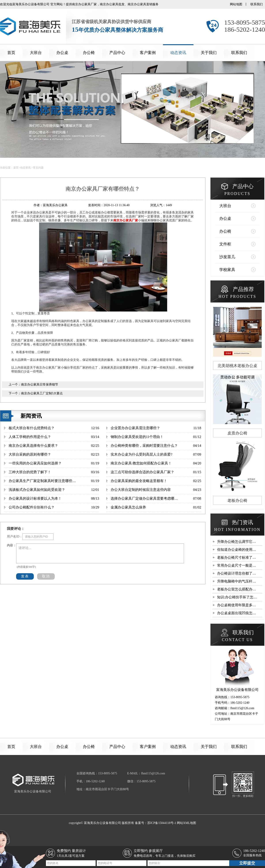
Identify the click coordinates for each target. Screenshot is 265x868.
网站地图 (236, 4)
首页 (11, 53)
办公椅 (89, 53)
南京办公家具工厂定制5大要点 (42, 393)
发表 (25, 576)
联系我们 (257, 4)
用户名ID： (15, 537)
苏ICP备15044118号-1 (162, 823)
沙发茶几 (227, 257)
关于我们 (209, 53)
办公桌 (62, 53)
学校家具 (227, 270)
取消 (46, 576)
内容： (11, 545)
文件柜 (225, 244)
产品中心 (117, 53)
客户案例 (148, 53)
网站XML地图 (186, 823)
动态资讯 (178, 53)
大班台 (36, 53)
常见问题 (38, 168)
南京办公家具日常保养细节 (40, 385)
